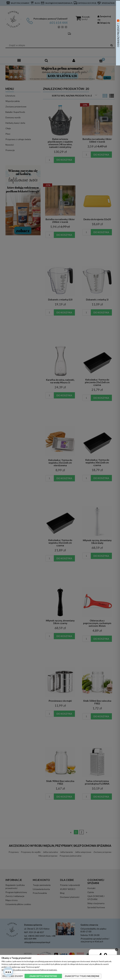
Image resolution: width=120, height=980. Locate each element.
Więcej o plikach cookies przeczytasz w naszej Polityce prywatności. (29, 970)
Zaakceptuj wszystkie (43, 976)
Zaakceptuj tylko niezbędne (82, 976)
